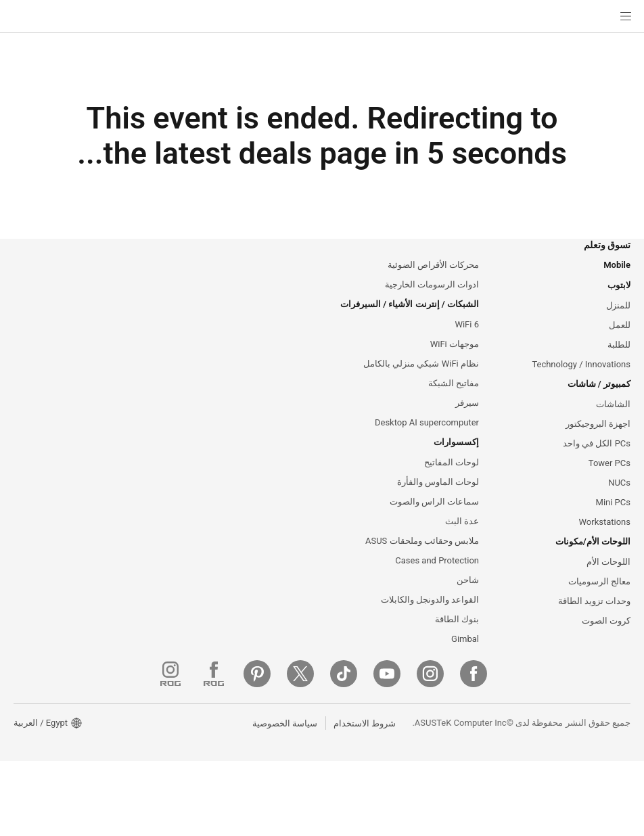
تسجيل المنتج (297, 526)
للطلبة (619, 364)
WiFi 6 (466, 343)
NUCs (618, 507)
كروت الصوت (606, 649)
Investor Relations (132, 342)
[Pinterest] (400, 749)
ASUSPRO (301, 302)
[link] (322, 17)
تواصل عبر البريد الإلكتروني (272, 566)
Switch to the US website (358, 433)
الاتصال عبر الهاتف (289, 546)
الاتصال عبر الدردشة (285, 586)
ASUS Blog (300, 342)
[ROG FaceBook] (357, 749)
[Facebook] (617, 749)
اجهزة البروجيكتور (598, 446)
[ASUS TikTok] (487, 749)
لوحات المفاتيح (452, 486)
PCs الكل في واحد (597, 466)
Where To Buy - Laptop (276, 668)
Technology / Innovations (580, 384)
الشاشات (613, 425)
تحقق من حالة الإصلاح (282, 485)
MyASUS (304, 627)
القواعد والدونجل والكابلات (430, 628)
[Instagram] (574, 749)
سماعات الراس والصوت (434, 526)
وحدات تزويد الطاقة (594, 629)
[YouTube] (530, 749)
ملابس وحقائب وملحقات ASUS (421, 567)
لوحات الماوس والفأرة (438, 506)
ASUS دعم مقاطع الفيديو (275, 647)
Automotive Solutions (279, 322)
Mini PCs (613, 527)
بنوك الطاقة (457, 648)
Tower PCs (609, 486)
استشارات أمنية (293, 607)
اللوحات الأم (608, 588)
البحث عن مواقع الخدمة (279, 505)
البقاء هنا (244, 433)
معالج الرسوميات (599, 609)
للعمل (620, 344)
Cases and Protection (436, 587)
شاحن (468, 607)
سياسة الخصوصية (281, 797)
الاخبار (157, 302)
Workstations (604, 547)
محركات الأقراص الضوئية (433, 281)
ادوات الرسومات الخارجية (432, 302)
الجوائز (155, 322)
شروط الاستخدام (361, 797)
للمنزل (618, 323)
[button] (626, 16)
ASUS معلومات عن (132, 281)
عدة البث (462, 547)
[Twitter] (444, 749)
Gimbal (465, 668)
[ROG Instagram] (314, 749)
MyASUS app (295, 688)
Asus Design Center (283, 281)
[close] (521, 376)
